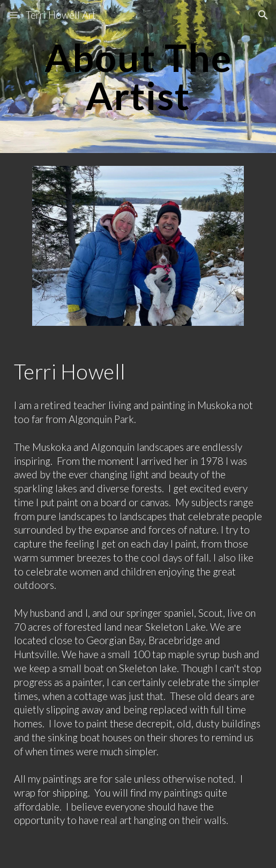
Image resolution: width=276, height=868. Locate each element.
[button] (13, 15)
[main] (138, 76)
